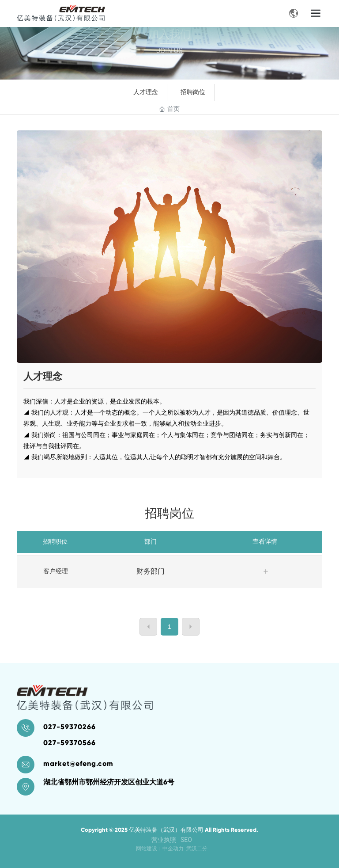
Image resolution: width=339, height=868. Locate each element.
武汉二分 (197, 849)
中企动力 (173, 849)
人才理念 (146, 92)
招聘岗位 (193, 92)
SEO (186, 840)
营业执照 (164, 840)
